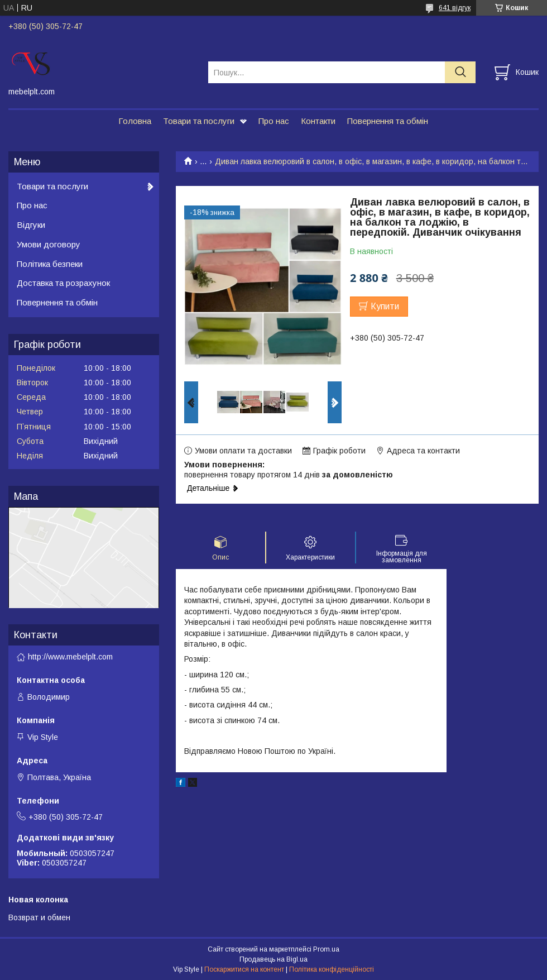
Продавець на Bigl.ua (273, 959)
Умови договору (49, 244)
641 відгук (455, 8)
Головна (135, 121)
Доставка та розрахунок (63, 283)
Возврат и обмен (39, 917)
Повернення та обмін (388, 121)
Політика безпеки (50, 264)
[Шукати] (460, 72)
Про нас (274, 121)
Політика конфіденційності (332, 969)
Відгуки (31, 225)
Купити (385, 306)
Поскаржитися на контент (244, 969)
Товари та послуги (199, 121)
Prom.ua (326, 949)
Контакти (318, 121)
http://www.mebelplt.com (70, 657)
